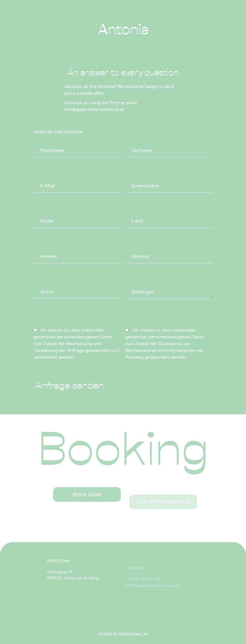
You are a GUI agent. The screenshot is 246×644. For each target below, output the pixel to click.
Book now (87, 500)
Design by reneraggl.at (123, 634)
